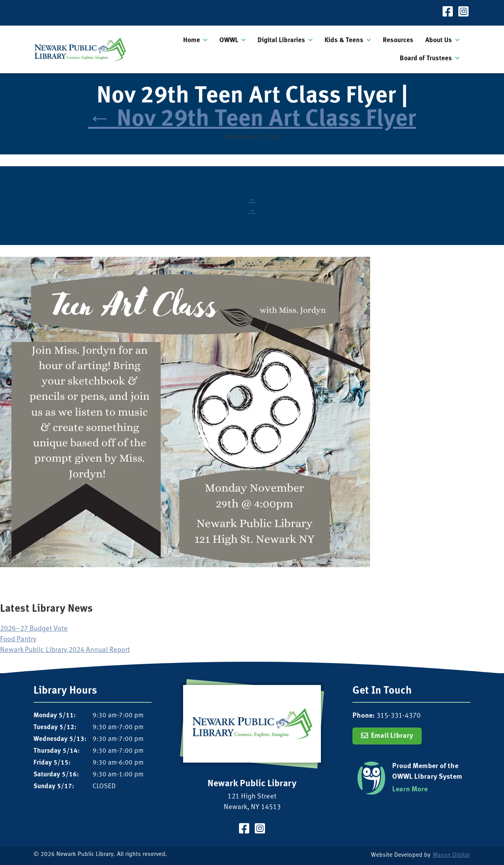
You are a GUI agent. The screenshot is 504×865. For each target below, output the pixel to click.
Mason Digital (451, 855)
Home (192, 40)
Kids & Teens (344, 40)
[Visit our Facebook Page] (448, 13)
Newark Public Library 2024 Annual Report (65, 650)
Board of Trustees (426, 58)
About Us (439, 40)
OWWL (229, 40)
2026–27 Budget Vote (34, 629)
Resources (398, 40)
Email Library (392, 736)
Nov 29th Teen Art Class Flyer (252, 120)
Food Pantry (18, 639)
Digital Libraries (281, 40)
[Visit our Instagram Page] (463, 13)
